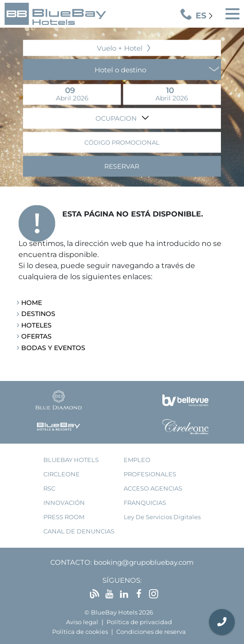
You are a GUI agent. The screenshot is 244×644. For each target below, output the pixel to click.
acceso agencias (153, 489)
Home (32, 303)
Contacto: (71, 562)
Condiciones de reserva (151, 632)
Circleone (62, 474)
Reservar (122, 166)
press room (64, 517)
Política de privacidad (139, 622)
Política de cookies (80, 632)
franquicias (145, 503)
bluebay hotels (71, 460)
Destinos (38, 314)
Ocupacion (117, 118)
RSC (49, 489)
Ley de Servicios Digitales (162, 517)
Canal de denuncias (79, 531)
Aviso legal (82, 622)
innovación (64, 503)
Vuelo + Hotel (120, 48)
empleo (137, 460)
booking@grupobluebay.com (144, 562)
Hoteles (36, 325)
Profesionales (150, 474)
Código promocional (122, 142)
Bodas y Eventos (53, 348)
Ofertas (36, 336)
